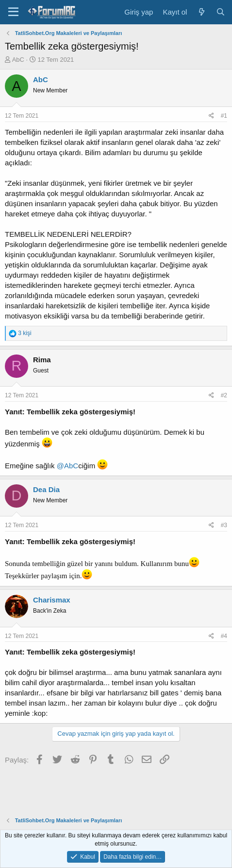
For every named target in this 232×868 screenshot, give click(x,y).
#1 (224, 116)
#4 (224, 636)
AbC (18, 60)
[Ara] (221, 12)
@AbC (67, 466)
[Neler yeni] (201, 12)
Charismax (52, 600)
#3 (224, 525)
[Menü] (13, 12)
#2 (224, 395)
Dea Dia (46, 489)
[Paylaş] (211, 116)
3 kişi (25, 333)
